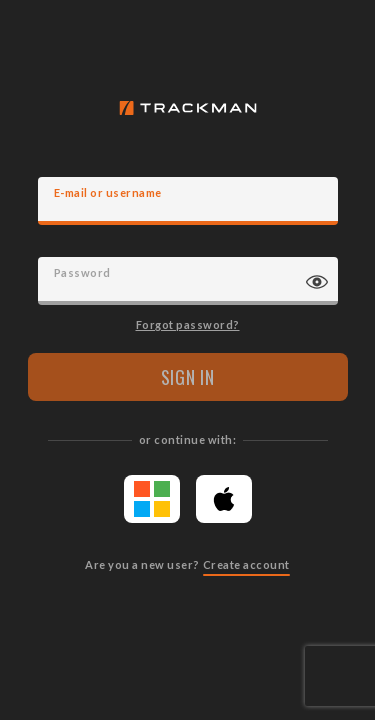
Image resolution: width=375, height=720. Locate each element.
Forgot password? (188, 324)
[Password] (188, 281)
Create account (246, 564)
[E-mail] (188, 201)
